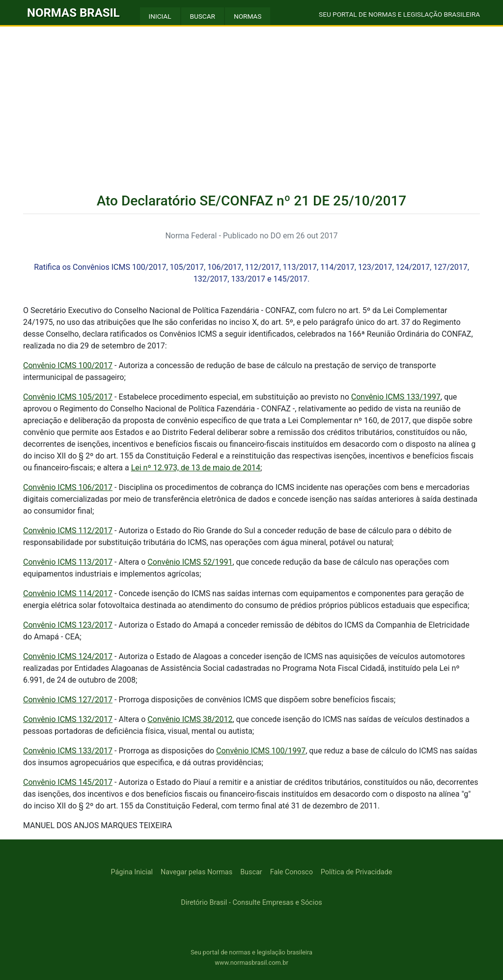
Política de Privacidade (357, 872)
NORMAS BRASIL (73, 13)
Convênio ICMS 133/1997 (396, 397)
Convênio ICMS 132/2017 (68, 719)
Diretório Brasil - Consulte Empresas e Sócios (251, 903)
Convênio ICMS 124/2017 (68, 656)
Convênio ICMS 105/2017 (68, 397)
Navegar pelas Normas (196, 872)
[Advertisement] (251, 100)
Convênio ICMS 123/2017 (68, 625)
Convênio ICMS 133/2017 (68, 751)
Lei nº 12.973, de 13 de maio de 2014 (196, 468)
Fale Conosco (292, 872)
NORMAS (248, 16)
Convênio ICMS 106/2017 (68, 487)
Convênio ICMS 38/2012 (190, 719)
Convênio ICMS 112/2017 (68, 531)
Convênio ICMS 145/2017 (68, 782)
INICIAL (160, 16)
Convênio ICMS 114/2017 (68, 593)
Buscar (251, 872)
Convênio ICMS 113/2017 (68, 562)
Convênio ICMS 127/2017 (68, 700)
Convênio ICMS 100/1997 (261, 751)
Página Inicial (132, 872)
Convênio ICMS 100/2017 (68, 365)
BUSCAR (203, 16)
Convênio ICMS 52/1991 (190, 562)
